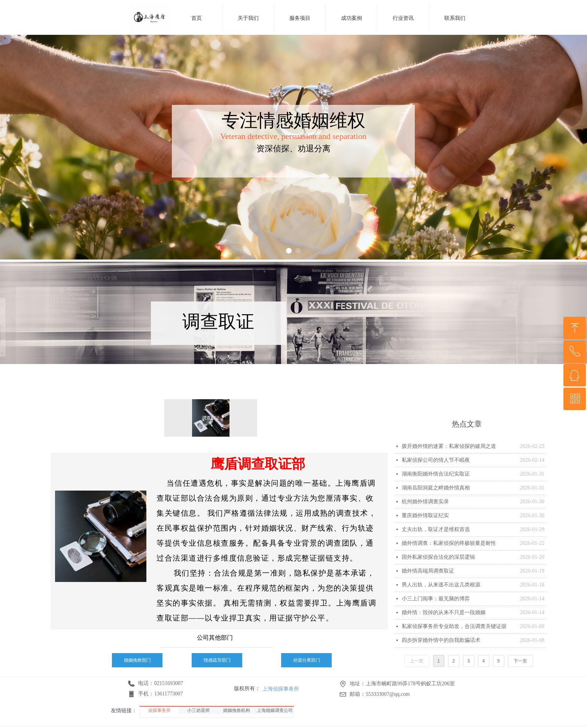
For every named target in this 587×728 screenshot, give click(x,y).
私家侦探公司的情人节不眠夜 (436, 460)
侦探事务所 (159, 710)
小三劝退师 (198, 710)
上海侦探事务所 (281, 689)
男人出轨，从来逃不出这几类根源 (441, 585)
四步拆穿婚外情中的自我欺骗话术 (441, 640)
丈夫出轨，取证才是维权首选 (436, 529)
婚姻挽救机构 (237, 710)
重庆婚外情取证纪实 (425, 515)
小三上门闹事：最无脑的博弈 (436, 599)
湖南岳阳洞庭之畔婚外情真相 (436, 488)
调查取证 (211, 418)
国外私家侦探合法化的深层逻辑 (438, 557)
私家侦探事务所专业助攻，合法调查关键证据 (454, 626)
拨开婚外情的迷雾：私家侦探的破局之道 (449, 446)
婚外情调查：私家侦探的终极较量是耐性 (449, 543)
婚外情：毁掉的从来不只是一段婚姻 (444, 612)
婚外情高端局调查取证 (428, 571)
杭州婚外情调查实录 (425, 502)
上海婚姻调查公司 (275, 710)
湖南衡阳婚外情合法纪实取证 (436, 474)
